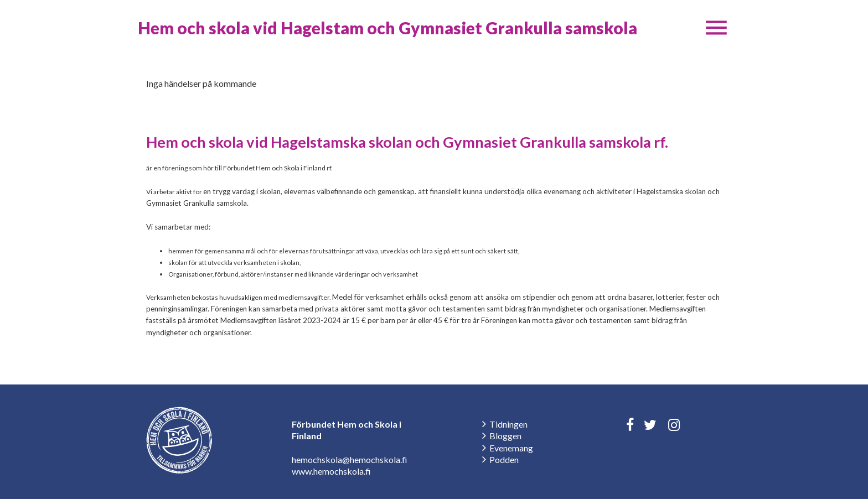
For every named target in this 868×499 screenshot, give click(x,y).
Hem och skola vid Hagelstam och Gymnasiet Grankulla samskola (387, 28)
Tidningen (508, 424)
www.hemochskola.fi (331, 471)
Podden (504, 459)
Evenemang (511, 448)
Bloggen (505, 436)
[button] (716, 28)
